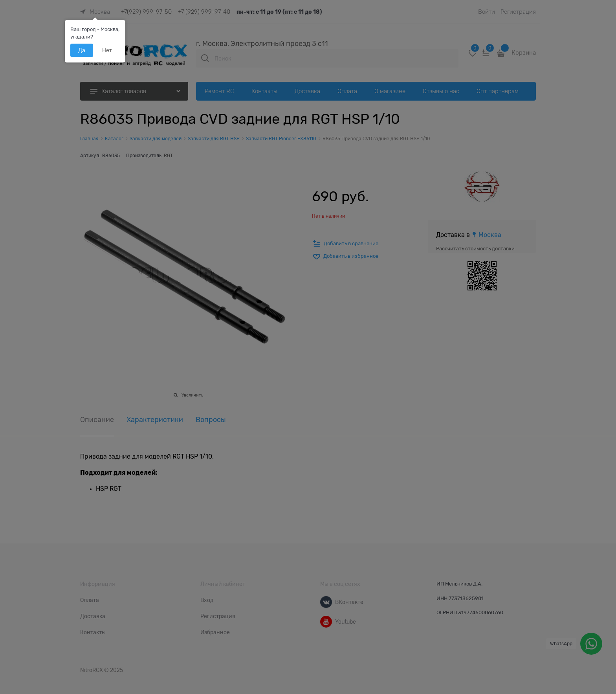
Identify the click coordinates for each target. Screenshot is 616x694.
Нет (107, 50)
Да (82, 50)
